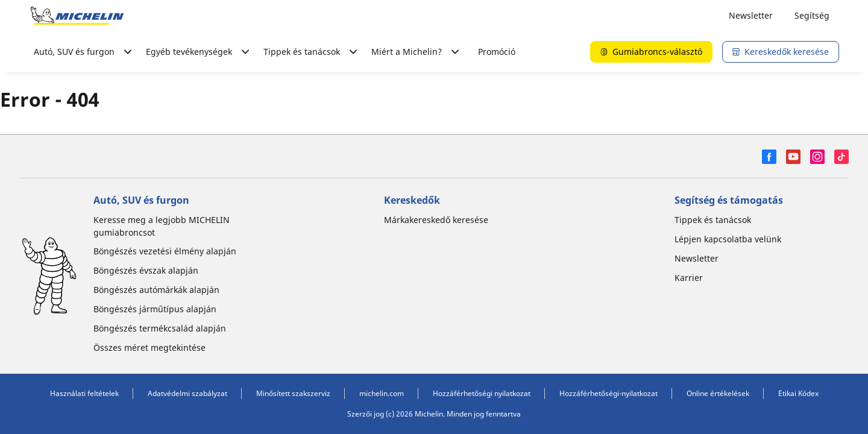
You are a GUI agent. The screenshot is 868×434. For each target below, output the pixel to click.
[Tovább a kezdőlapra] (77, 16)
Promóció (497, 52)
